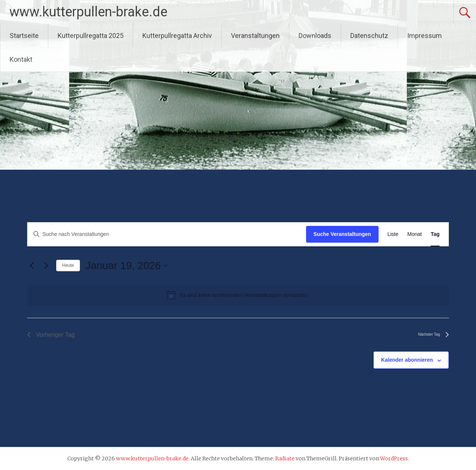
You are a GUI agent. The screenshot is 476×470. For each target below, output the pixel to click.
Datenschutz (369, 36)
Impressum (424, 36)
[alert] (238, 295)
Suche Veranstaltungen (342, 234)
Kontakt (21, 59)
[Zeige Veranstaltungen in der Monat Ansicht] (414, 234)
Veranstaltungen (255, 36)
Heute (68, 265)
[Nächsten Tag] (46, 266)
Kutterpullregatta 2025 (91, 36)
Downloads (315, 36)
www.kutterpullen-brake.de (88, 12)
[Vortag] (32, 266)
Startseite (24, 36)
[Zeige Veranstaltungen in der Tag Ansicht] (435, 234)
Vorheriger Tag (51, 335)
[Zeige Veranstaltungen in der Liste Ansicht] (393, 234)
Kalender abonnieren (407, 360)
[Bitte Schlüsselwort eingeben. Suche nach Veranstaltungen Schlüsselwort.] (167, 234)
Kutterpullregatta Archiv (177, 36)
